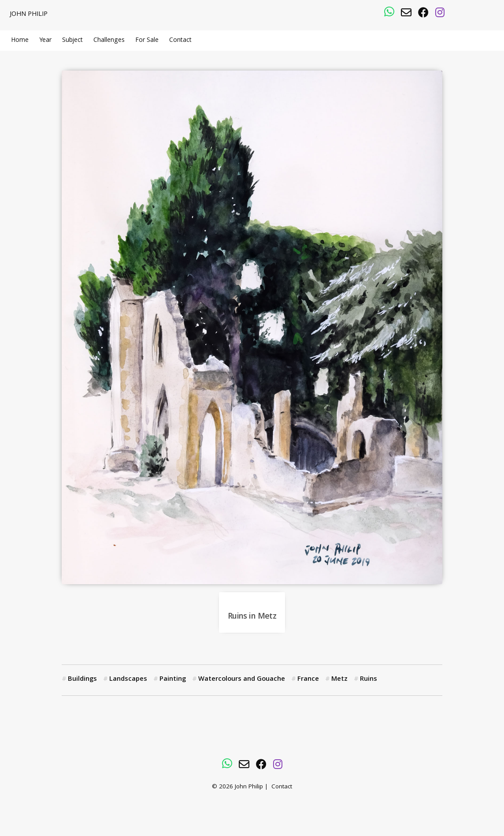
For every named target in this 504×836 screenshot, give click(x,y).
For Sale (147, 41)
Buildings (82, 679)
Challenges (109, 41)
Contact (180, 41)
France (308, 679)
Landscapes (128, 679)
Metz (339, 679)
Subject (72, 41)
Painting (173, 679)
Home (20, 41)
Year (45, 41)
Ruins (369, 679)
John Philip (29, 15)
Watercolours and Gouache (242, 679)
